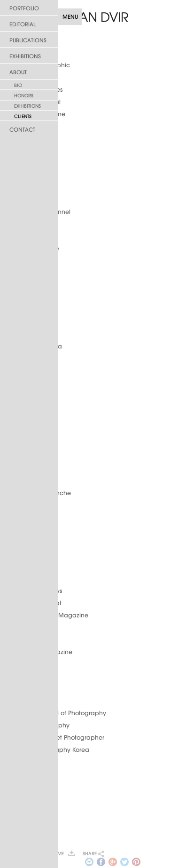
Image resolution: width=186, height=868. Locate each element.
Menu (70, 17)
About (18, 72)
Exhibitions (25, 56)
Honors (24, 96)
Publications (28, 40)
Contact (22, 130)
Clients (23, 116)
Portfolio (24, 8)
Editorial (23, 24)
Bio (18, 85)
